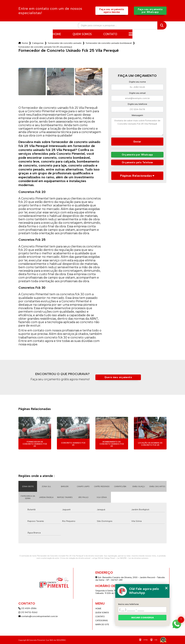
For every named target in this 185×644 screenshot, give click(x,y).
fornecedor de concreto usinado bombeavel (109, 43)
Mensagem (137, 115)
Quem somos (82, 34)
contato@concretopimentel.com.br (38, 616)
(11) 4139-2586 (27, 608)
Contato (110, 34)
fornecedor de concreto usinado (65, 43)
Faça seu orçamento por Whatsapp (150, 11)
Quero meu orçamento (118, 377)
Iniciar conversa (142, 618)
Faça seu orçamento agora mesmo (112, 11)
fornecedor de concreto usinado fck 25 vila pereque (45, 47)
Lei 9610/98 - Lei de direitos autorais (133, 558)
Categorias (38, 43)
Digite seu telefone (137, 104)
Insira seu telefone (128, 604)
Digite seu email (137, 93)
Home (57, 34)
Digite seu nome (137, 82)
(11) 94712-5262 (28, 612)
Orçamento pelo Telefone (137, 162)
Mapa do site (102, 625)
